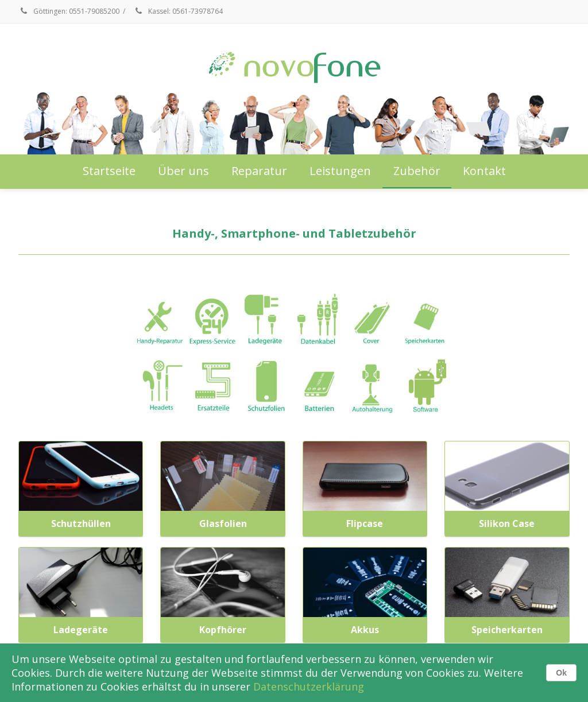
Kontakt (484, 171)
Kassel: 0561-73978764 (178, 11)
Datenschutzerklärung (309, 687)
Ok (561, 673)
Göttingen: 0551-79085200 (69, 11)
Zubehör (417, 171)
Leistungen (340, 171)
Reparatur (259, 171)
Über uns (183, 171)
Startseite (109, 171)
